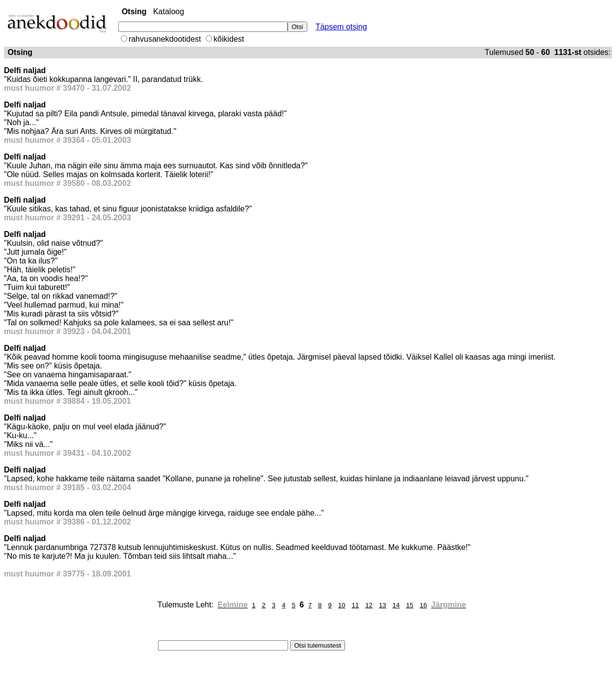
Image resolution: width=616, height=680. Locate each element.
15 (410, 605)
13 (383, 605)
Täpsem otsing (341, 27)
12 (369, 605)
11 (355, 605)
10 (342, 605)
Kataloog (169, 12)
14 (396, 605)
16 (423, 605)
